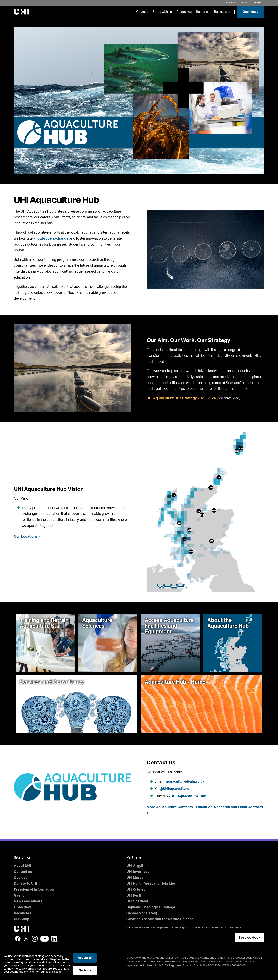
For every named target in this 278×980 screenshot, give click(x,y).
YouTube (44, 939)
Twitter (26, 939)
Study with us (162, 12)
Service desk (249, 938)
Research (203, 12)
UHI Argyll (135, 866)
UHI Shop (22, 919)
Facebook (18, 939)
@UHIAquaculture (174, 789)
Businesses (222, 12)
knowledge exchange (51, 239)
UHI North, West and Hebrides (151, 884)
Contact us (23, 872)
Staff (245, 3)
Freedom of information (34, 890)
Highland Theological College (151, 907)
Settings (85, 970)
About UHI (22, 866)
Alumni (257, 3)
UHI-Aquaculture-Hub (189, 796)
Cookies (21, 878)
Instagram (35, 939)
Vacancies (22, 913)
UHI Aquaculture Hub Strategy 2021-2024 (181, 398)
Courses (142, 12)
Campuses (184, 12)
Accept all (85, 958)
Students (231, 3)
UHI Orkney (136, 890)
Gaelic (19, 896)
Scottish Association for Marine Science (160, 919)
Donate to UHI (25, 884)
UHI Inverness (138, 872)
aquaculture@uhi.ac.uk (185, 782)
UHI (129, 928)
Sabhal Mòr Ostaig (142, 913)
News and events (28, 901)
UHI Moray (135, 878)
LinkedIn (55, 939)
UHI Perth (134, 896)
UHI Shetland (137, 901)
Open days (250, 12)
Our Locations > (27, 537)
